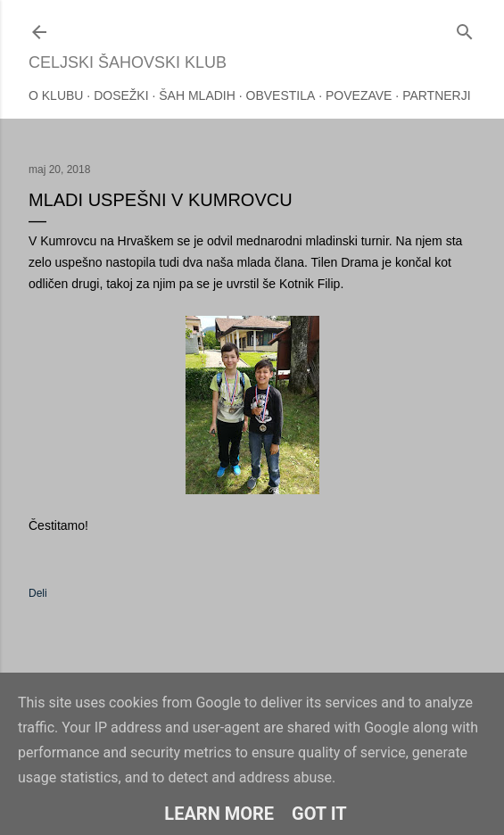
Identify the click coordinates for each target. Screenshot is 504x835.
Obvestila (281, 95)
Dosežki (121, 95)
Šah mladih (197, 95)
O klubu (56, 95)
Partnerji (437, 95)
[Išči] (465, 28)
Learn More (219, 814)
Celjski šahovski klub (128, 62)
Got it (319, 814)
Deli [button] (38, 593)
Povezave (359, 95)
